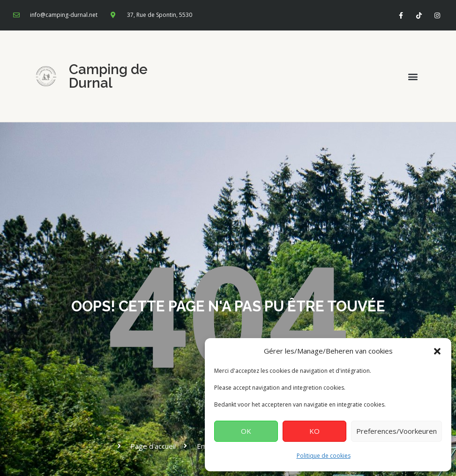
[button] (437, 351)
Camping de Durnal (108, 76)
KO (314, 431)
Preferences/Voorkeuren (396, 431)
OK (246, 431)
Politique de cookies (324, 456)
